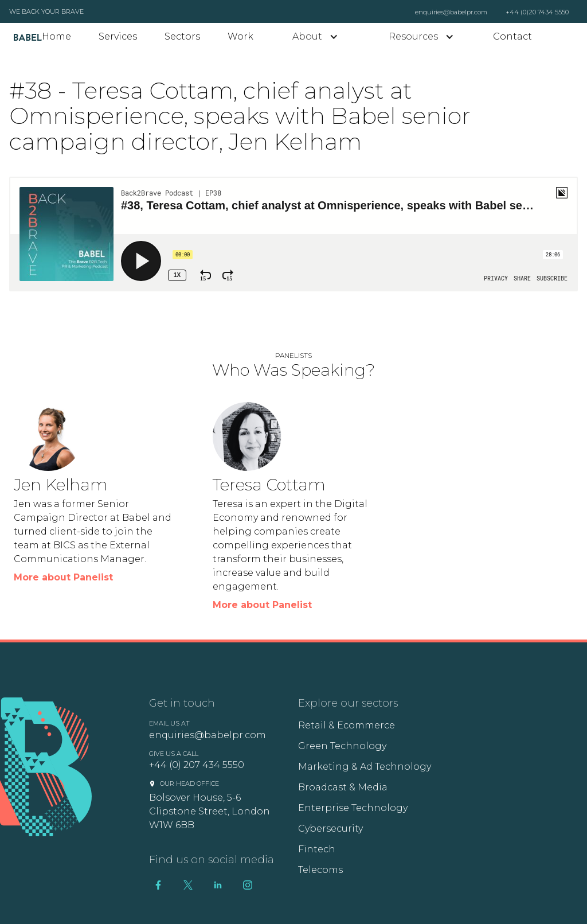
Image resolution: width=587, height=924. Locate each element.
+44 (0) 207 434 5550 (197, 765)
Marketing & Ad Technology (365, 767)
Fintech (317, 849)
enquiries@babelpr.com (451, 12)
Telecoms (320, 870)
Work (240, 36)
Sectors (182, 36)
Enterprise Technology (353, 808)
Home (56, 36)
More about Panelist (63, 577)
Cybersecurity (330, 829)
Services (118, 36)
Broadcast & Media (343, 787)
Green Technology (342, 746)
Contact (512, 36)
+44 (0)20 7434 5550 (537, 12)
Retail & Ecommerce (347, 725)
